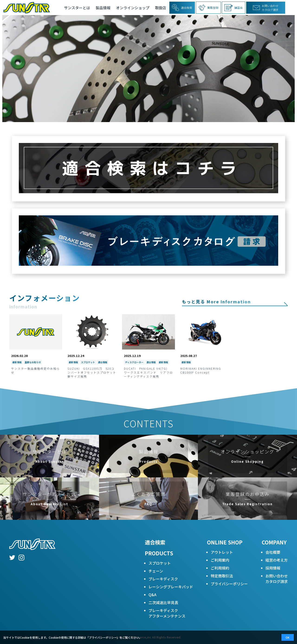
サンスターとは (77, 8)
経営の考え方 (277, 560)
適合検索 (155, 542)
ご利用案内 (220, 560)
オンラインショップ (133, 8)
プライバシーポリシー (229, 584)
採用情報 (273, 568)
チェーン (156, 571)
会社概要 (273, 552)
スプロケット (160, 563)
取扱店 (161, 8)
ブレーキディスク (163, 579)
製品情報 (103, 8)
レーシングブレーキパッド (171, 587)
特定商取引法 (222, 576)
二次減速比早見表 (163, 602)
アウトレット (222, 552)
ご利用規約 (220, 568)
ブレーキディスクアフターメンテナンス (167, 613)
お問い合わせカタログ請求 (277, 579)
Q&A (152, 595)
